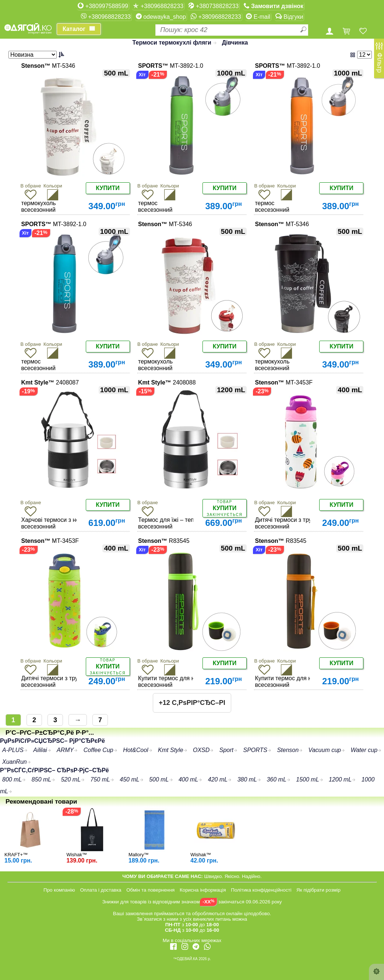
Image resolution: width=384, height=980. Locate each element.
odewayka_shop (161, 17)
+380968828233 (158, 6)
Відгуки (289, 17)
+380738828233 (213, 6)
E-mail (258, 17)
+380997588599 (103, 6)
